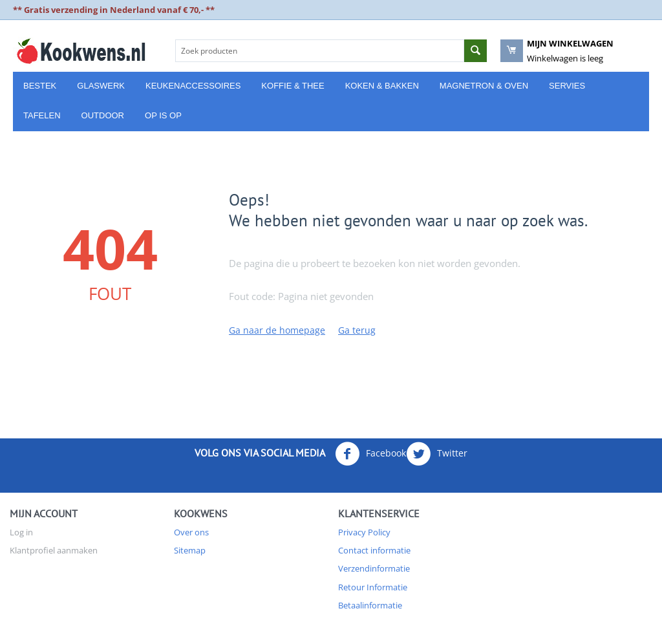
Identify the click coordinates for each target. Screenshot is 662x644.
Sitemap (190, 550)
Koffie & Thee (293, 86)
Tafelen (42, 115)
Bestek (40, 86)
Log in (21, 532)
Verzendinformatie (374, 568)
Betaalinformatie (370, 605)
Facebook (370, 454)
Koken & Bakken (382, 86)
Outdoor (103, 115)
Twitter (437, 454)
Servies (567, 86)
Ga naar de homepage (277, 330)
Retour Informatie (373, 587)
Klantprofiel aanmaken (54, 550)
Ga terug (357, 330)
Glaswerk (101, 86)
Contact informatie (374, 550)
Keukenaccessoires (193, 86)
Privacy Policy (364, 532)
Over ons (191, 532)
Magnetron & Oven (484, 86)
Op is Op (163, 115)
